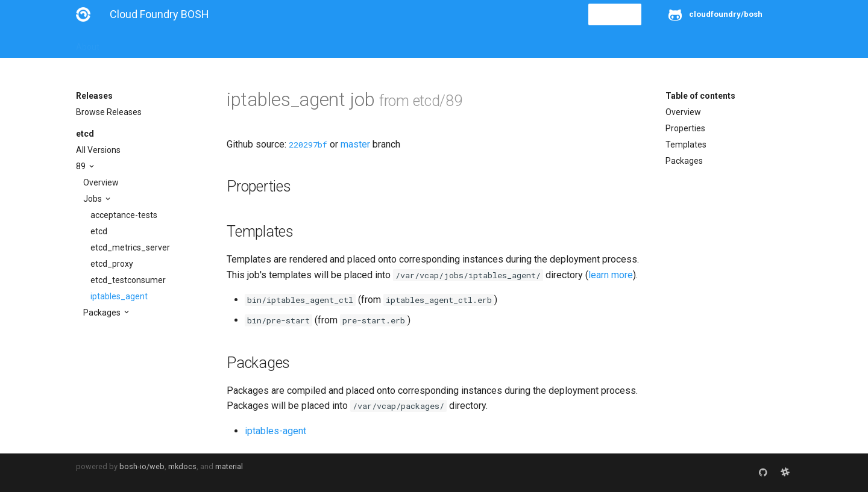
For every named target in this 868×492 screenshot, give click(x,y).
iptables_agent (119, 296)
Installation (136, 43)
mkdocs (182, 466)
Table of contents (700, 96)
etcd (85, 134)
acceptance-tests (124, 215)
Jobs (93, 199)
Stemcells (289, 43)
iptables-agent (275, 431)
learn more (611, 275)
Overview (101, 182)
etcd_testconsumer (128, 280)
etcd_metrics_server (130, 248)
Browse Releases (109, 112)
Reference (234, 43)
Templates (686, 145)
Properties (685, 128)
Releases (341, 43)
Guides (185, 43)
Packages (103, 313)
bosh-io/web (142, 466)
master (355, 144)
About (88, 43)
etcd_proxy (112, 264)
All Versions (98, 150)
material (229, 466)
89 (82, 166)
